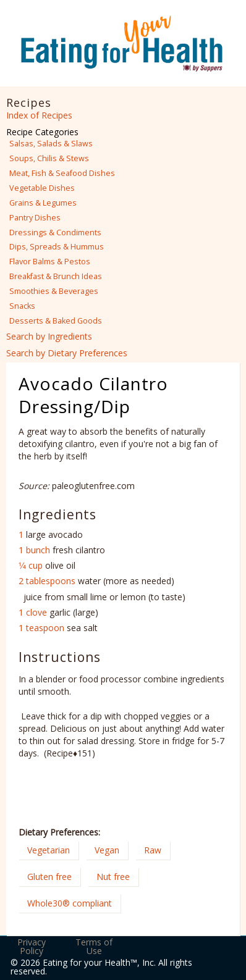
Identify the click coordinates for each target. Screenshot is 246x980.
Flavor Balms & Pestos (50, 262)
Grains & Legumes (43, 203)
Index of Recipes (39, 115)
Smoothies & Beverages (54, 291)
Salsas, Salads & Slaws (51, 144)
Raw (153, 850)
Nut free (113, 877)
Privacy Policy (32, 946)
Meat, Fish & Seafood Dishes (62, 173)
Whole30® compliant (70, 903)
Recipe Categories (42, 132)
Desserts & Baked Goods (56, 321)
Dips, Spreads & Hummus (57, 247)
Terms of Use (94, 946)
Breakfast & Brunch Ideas (56, 276)
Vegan (107, 850)
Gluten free (49, 877)
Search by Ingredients (49, 336)
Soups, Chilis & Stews (49, 158)
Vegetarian (49, 850)
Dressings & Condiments (55, 232)
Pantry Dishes (35, 218)
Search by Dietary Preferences (67, 353)
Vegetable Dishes (42, 188)
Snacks (22, 306)
